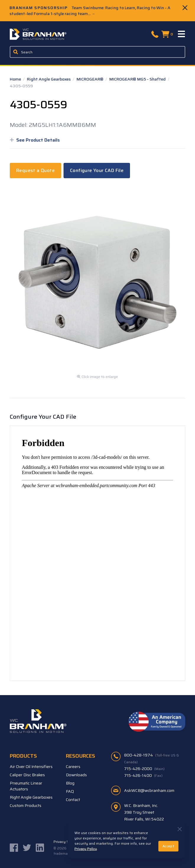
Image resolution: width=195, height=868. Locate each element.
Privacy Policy (86, 849)
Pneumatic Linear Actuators (26, 786)
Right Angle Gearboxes (49, 79)
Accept (168, 846)
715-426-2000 (144, 769)
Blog (70, 783)
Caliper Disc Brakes (27, 775)
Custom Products (26, 805)
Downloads (76, 775)
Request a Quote (35, 170)
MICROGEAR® (90, 79)
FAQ (70, 791)
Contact (73, 800)
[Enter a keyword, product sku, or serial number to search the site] (97, 52)
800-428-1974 (152, 758)
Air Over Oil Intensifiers (31, 767)
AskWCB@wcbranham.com (149, 790)
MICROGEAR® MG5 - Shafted (138, 79)
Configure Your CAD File (97, 170)
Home (16, 79)
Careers (73, 767)
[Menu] (182, 34)
